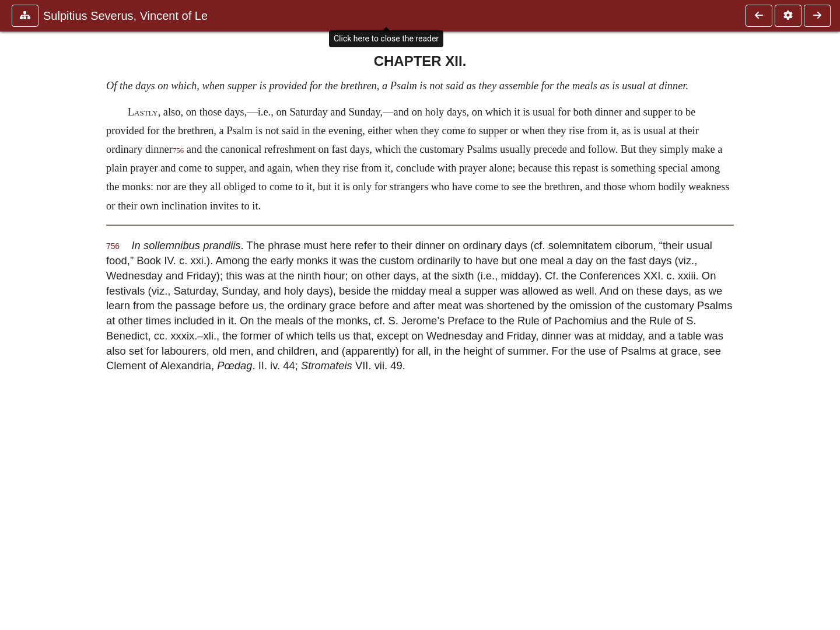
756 (178, 150)
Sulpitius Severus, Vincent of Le (125, 16)
